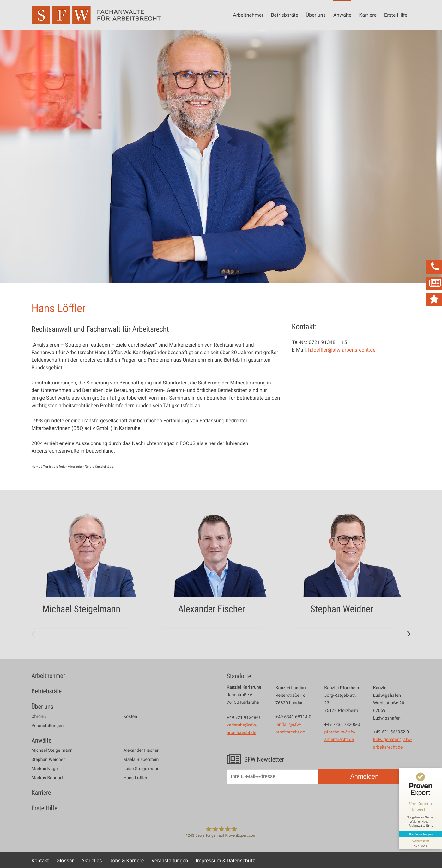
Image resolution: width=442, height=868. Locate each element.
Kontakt (40, 860)
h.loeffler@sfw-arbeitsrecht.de (342, 350)
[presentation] (275, 804)
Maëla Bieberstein (141, 760)
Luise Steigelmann (142, 769)
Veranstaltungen (48, 726)
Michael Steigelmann (52, 750)
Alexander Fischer (141, 750)
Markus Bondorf (47, 778)
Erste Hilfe (396, 15)
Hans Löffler (136, 778)
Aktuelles (92, 860)
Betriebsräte (285, 15)
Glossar (65, 860)
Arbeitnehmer (248, 15)
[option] (91, 569)
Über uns (316, 15)
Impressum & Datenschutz (225, 860)
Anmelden (364, 777)
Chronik (39, 717)
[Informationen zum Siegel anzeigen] (421, 843)
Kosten (130, 717)
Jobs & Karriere (127, 860)
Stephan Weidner (48, 760)
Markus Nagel (45, 769)
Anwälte (342, 15)
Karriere (368, 15)
